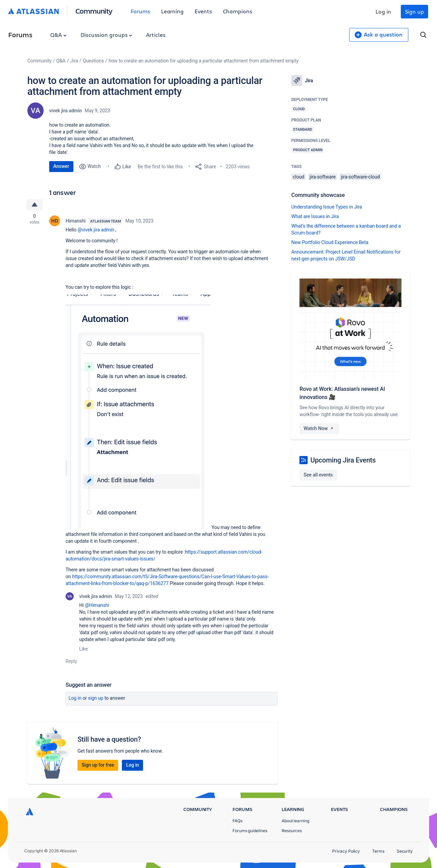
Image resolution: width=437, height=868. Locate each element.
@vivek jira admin (96, 230)
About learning (295, 821)
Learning (172, 11)
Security (405, 851)
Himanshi (76, 221)
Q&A (58, 35)
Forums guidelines (250, 831)
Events (203, 11)
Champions (238, 11)
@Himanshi (97, 606)
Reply (71, 661)
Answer (61, 166)
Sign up (414, 11)
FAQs (237, 821)
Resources (292, 831)
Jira (74, 61)
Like (83, 649)
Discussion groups (107, 35)
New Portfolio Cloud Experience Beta (330, 242)
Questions (93, 61)
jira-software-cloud (360, 177)
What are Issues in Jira (315, 216)
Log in (383, 11)
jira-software (323, 177)
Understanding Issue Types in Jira (327, 207)
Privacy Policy (346, 851)
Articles (156, 35)
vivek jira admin (66, 111)
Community (94, 11)
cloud (298, 177)
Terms (378, 851)
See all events (318, 475)
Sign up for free (98, 765)
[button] (138, 412)
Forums (140, 11)
